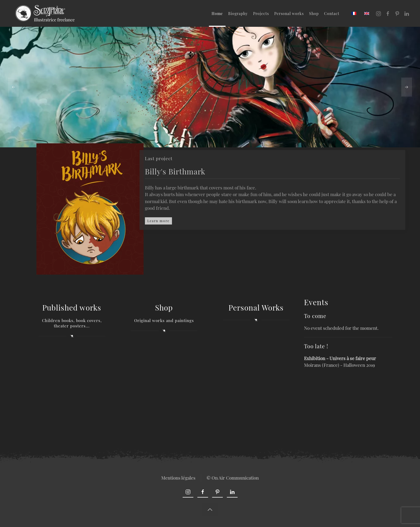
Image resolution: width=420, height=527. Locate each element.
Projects (261, 14)
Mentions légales (178, 478)
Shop (314, 14)
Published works (72, 307)
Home (217, 14)
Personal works (289, 14)
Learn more (158, 221)
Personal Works (256, 307)
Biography (238, 14)
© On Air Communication (232, 478)
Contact (332, 14)
